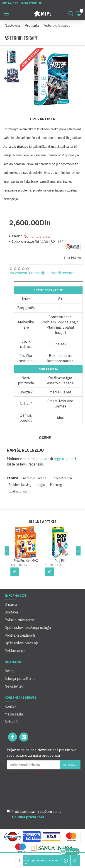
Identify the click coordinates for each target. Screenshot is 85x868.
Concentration (62, 478)
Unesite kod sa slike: (19, 776)
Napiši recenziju (63, 273)
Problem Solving (20, 485)
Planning (56, 485)
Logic (41, 485)
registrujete (63, 459)
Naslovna (12, 25)
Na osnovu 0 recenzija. (28, 273)
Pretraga (32, 25)
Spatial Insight (19, 491)
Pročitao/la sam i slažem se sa (34, 815)
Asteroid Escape (35, 478)
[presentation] (39, 794)
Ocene (45, 438)
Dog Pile (61, 561)
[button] (7, 551)
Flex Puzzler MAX (26, 561)
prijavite (43, 459)
